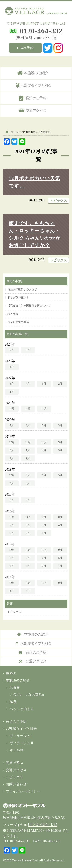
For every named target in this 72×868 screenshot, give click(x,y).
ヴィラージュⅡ (22, 743)
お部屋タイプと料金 (36, 86)
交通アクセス (36, 111)
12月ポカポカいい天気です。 (34, 182)
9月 (60, 442)
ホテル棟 (17, 750)
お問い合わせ (16, 784)
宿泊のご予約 (36, 98)
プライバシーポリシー (23, 791)
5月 (12, 367)
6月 (28, 350)
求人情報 (13, 314)
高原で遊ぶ (14, 763)
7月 (12, 350)
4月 (44, 450)
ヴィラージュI (21, 736)
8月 (12, 384)
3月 (60, 425)
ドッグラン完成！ (18, 297)
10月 (44, 408)
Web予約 (27, 48)
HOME (11, 673)
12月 (12, 408)
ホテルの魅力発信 (18, 322)
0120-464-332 (41, 31)
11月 (28, 408)
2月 (60, 384)
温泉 (13, 702)
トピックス (58, 201)
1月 (12, 392)
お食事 (15, 688)
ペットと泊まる (22, 709)
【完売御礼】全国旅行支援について (29, 306)
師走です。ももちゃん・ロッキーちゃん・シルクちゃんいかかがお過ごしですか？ (35, 234)
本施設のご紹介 (36, 73)
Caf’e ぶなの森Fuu (29, 695)
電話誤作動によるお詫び (22, 289)
